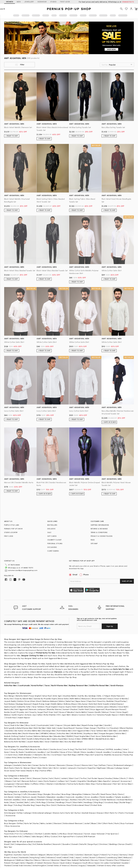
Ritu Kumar (83, 704)
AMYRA (81, 755)
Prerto (35, 757)
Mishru (62, 701)
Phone (86, 574)
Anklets (18, 797)
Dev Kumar (19, 731)
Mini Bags (8, 805)
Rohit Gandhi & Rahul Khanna (110, 704)
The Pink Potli (81, 749)
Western (50, 784)
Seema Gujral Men (59, 739)
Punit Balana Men (64, 731)
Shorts (123, 778)
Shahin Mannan (126, 715)
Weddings (113, 844)
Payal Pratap (121, 701)
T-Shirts (130, 778)
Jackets (63, 768)
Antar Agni (57, 696)
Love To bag (68, 749)
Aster (125, 749)
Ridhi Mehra (75, 699)
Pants (57, 778)
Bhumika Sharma (54, 709)
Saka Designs (37, 836)
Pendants (42, 797)
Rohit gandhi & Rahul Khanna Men (18, 728)
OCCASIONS (52, 547)
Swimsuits (82, 768)
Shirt (100, 823)
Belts (27, 802)
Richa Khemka (50, 715)
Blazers (9, 781)
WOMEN (10, 2)
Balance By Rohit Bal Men (15, 742)
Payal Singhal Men (82, 736)
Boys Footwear (127, 823)
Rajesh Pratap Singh (41, 704)
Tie (15, 786)
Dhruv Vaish (30, 725)
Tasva (47, 685)
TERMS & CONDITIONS (99, 532)
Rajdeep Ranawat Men (78, 685)
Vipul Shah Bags (69, 755)
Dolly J (100, 696)
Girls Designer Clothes (13, 813)
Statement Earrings (44, 800)
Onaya (110, 699)
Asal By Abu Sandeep (87, 696)
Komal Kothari (37, 685)
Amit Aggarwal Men (81, 731)
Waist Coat (74, 778)
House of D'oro (66, 752)
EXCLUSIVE (51, 529)
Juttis (33, 802)
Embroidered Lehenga (42, 813)
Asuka (60, 728)
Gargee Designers (106, 733)
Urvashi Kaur (11, 718)
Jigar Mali (66, 715)
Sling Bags (98, 802)
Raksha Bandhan (44, 844)
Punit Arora (96, 736)
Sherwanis (61, 765)
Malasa (7, 715)
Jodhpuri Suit (63, 781)
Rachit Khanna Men (59, 685)
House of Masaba (67, 712)
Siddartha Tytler (24, 707)
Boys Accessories (13, 826)
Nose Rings (66, 794)
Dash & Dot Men (17, 725)
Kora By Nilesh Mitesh (74, 742)
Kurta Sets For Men (121, 669)
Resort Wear (36, 768)
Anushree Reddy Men (13, 733)
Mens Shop (90, 784)
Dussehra (66, 844)
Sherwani (58, 672)
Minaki (77, 752)
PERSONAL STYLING (55, 543)
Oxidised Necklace (125, 800)
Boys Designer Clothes (13, 823)
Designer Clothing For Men (32, 656)
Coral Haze (56, 755)
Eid (34, 844)
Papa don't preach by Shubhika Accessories (104, 755)
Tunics (110, 765)
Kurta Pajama (50, 781)
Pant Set (117, 784)
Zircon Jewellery (92, 797)
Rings (40, 794)
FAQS (93, 540)
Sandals (20, 802)
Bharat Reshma (127, 728)
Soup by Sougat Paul (39, 712)
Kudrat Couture (26, 736)
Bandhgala (92, 781)
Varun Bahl (123, 707)
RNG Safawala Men (12, 739)
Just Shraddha (52, 752)
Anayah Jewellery (103, 752)
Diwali (7, 844)
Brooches (22, 786)
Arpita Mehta (81, 712)
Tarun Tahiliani (38, 707)
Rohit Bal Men (40, 728)
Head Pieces (106, 794)
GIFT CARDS (52, 536)
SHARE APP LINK (127, 581)
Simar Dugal (122, 712)
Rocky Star (9, 699)
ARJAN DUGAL (77, 733)
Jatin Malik (123, 731)
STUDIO (53, 2)
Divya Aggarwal (97, 709)
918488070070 (128, 2)
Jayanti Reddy (10, 701)
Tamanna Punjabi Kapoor (107, 715)
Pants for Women (23, 768)
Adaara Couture (78, 715)
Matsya (105, 712)
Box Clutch (51, 805)
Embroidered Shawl (81, 805)
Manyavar (86, 699)
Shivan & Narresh (99, 699)
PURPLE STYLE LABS (12, 525)
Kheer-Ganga (90, 728)
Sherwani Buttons (29, 781)
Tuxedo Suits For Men (55, 664)
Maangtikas (77, 794)
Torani (113, 712)
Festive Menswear (104, 784)
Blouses (111, 768)
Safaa (40, 715)
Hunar (7, 752)
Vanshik (107, 725)
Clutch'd (91, 749)
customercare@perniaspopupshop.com (23, 570)
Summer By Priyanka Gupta (45, 699)
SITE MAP (94, 543)
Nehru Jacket (20, 778)
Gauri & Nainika (121, 699)
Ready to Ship (33, 771)
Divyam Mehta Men (72, 725)
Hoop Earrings (93, 800)
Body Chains (118, 794)
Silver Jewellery (28, 800)
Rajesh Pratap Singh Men (92, 725)
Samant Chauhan (70, 709)
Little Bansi (28, 834)
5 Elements (38, 755)
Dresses (70, 765)
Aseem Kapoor (24, 718)
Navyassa (78, 834)
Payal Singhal (51, 707)
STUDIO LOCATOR (11, 532)
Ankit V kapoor (56, 725)
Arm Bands (9, 797)
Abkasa (52, 733)
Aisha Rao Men (10, 685)
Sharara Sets (87, 765)
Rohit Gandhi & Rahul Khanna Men (36, 739)
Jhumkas (73, 800)
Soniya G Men (75, 739)
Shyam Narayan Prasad (115, 709)
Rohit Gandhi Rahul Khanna (84, 707)
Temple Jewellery (122, 797)
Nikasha (113, 707)
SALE (49, 532)
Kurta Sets (27, 765)
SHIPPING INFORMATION (100, 525)
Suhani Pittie (11, 757)
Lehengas (8, 765)
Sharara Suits (58, 813)
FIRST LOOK (65, 2)
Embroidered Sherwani (73, 823)
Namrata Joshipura (37, 709)
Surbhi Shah (84, 709)
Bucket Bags (125, 802)
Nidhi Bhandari (26, 755)
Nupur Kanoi (81, 701)
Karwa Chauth (125, 844)
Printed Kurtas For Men (46, 653)
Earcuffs (96, 794)
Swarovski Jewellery (74, 797)
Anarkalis (17, 765)
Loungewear (9, 784)
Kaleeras (87, 794)
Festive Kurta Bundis (76, 784)
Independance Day (24, 844)
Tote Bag (18, 805)
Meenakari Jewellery (56, 797)
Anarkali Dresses (89, 813)
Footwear (8, 786)
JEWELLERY (29, 2)
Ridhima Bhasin (70, 704)
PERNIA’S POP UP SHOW (13, 529)
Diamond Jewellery (12, 800)
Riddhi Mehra (57, 704)
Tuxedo (73, 781)
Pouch (69, 802)
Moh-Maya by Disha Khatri (37, 749)
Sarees (35, 765)
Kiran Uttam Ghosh (33, 701)
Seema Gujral (10, 707)
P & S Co (19, 834)
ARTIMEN (44, 733)
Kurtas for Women (47, 765)
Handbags (60, 802)
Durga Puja (93, 844)
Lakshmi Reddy (50, 834)
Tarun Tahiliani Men (99, 731)
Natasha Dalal (22, 696)
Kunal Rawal (69, 728)
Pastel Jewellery (107, 797)
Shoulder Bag (29, 805)
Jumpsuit (115, 781)
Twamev (79, 728)
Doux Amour (128, 752)
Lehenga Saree (122, 768)
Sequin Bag (41, 805)
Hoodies (109, 778)
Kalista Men (120, 733)
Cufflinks (35, 784)
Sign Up (110, 626)
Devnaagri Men (49, 731)
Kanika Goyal (10, 712)
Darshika (9, 731)
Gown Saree (9, 771)
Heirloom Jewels (29, 797)
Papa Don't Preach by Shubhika (101, 701)
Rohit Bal (93, 704)
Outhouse (100, 749)
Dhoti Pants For (111, 813)
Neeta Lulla (9, 709)
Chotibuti (39, 834)
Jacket (87, 823)
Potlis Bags (41, 802)
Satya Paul (47, 696)
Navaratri (57, 844)
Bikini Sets (47, 768)
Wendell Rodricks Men (105, 739)
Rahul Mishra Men (109, 736)
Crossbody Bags (111, 802)
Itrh (59, 715)
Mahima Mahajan (50, 701)
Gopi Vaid (53, 712)
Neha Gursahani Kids (13, 836)
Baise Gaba (63, 699)
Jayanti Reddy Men (35, 742)
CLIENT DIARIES (53, 551)
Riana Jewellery (88, 752)
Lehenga (28, 813)
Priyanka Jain (23, 712)
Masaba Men (59, 736)
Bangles (47, 794)
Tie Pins (83, 778)
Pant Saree (21, 771)
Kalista (21, 701)
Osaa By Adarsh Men (23, 699)
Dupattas (92, 768)
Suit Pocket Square (96, 778)
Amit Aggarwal (21, 709)
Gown (77, 765)
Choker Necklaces (108, 800)
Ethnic (42, 784)
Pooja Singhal (35, 696)
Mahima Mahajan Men (43, 736)
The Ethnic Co (103, 728)
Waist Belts (78, 802)
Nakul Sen (70, 701)
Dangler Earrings (61, 800)
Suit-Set (17, 781)
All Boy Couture (51, 836)
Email (73, 574)
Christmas (103, 844)
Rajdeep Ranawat (24, 704)
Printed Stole (96, 805)
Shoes (13, 802)
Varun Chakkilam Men (54, 742)
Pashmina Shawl (65, 805)
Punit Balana (9, 704)
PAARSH (70, 736)
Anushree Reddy (70, 696)
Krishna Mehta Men (33, 731)
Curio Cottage (10, 749)
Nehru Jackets (46, 823)
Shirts (29, 778)
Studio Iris (91, 715)
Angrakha (82, 781)
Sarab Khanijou (117, 685)
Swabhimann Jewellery (35, 752)
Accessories (126, 781)
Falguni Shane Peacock (114, 696)
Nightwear (102, 768)
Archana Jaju (30, 715)
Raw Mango (9, 696)
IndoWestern (60, 784)
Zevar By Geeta (17, 752)
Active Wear (127, 784)
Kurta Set (69, 813)
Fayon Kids (9, 834)
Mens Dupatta (104, 781)
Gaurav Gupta (65, 707)
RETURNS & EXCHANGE (99, 529)
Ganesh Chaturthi (79, 844)
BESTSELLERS (52, 525)
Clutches (51, 802)
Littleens (27, 836)
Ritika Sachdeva (25, 757)
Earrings (18, 794)
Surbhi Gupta (17, 715)
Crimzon (43, 757)
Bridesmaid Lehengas (123, 765)
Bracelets (33, 794)
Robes (116, 778)
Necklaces (8, 794)
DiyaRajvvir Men (91, 733)
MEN (19, 2)
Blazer (94, 823)
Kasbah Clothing (11, 736)
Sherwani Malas (23, 784)
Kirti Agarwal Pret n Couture (71, 836)
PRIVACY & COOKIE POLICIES (102, 536)
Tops (96, 765)
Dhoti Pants (9, 768)
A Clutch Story (12, 755)
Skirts (56, 768)
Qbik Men (113, 731)
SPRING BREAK (88, 739)
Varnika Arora (56, 749)
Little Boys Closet (65, 834)
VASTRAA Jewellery (114, 749)
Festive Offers (46, 771)
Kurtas (45, 778)
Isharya (21, 749)
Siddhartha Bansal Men (99, 685)
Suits (51, 778)
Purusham (114, 728)
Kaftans (103, 765)
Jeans (40, 781)
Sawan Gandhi (94, 712)
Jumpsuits (72, 768)
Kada (6, 802)
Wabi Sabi (51, 728)
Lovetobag (117, 752)
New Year (8, 847)
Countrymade (24, 685)
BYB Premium (90, 836)
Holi (13, 844)
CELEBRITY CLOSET (54, 540)
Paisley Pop (128, 755)
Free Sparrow (112, 834)
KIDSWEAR (42, 2)
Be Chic (47, 755)
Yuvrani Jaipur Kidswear (94, 834)
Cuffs (25, 794)
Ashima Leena (103, 707)
